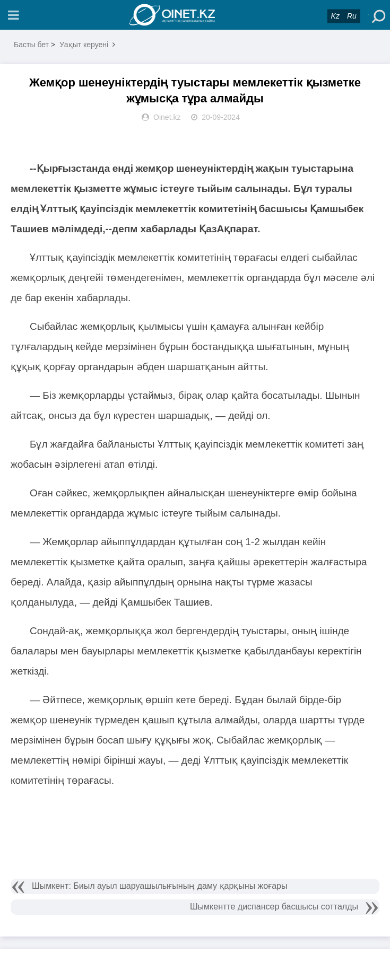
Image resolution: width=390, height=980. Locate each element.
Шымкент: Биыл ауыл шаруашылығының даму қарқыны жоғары (159, 886)
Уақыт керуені (84, 45)
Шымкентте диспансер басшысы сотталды (274, 907)
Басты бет (31, 45)
